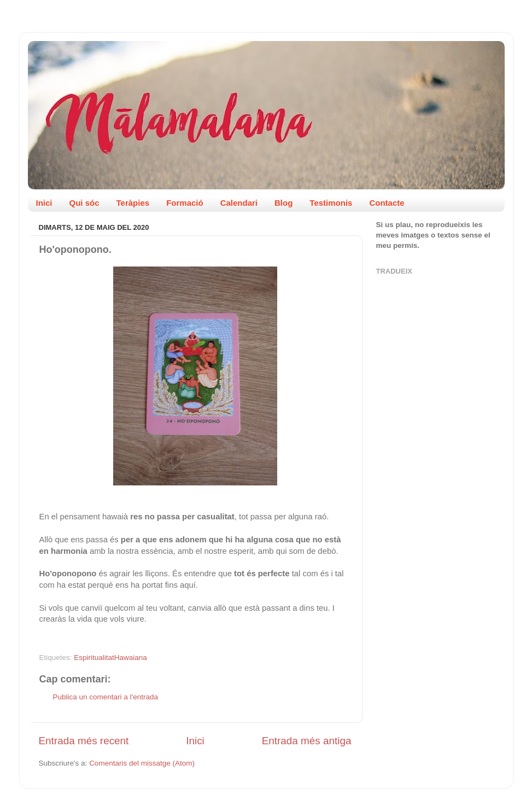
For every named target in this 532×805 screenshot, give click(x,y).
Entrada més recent (84, 741)
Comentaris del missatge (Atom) (142, 763)
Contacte (387, 203)
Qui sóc (84, 203)
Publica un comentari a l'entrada (106, 697)
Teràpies (133, 203)
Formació (185, 203)
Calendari (239, 203)
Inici (44, 203)
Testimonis (331, 203)
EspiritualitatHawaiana (110, 658)
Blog (283, 203)
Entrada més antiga (307, 741)
